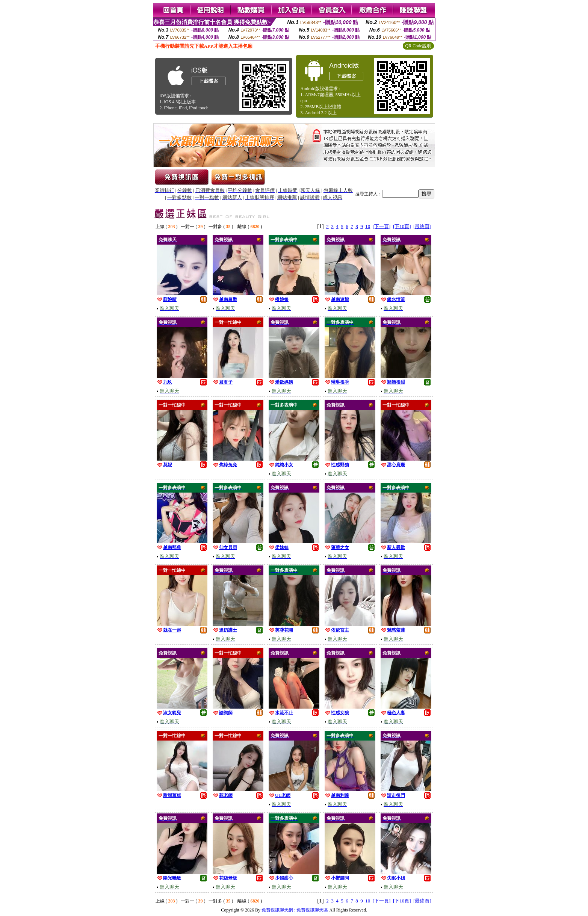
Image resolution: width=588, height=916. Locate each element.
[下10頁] (402, 226)
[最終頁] (422, 226)
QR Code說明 (418, 46)
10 (368, 226)
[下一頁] (382, 226)
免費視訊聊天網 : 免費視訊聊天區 (295, 910)
